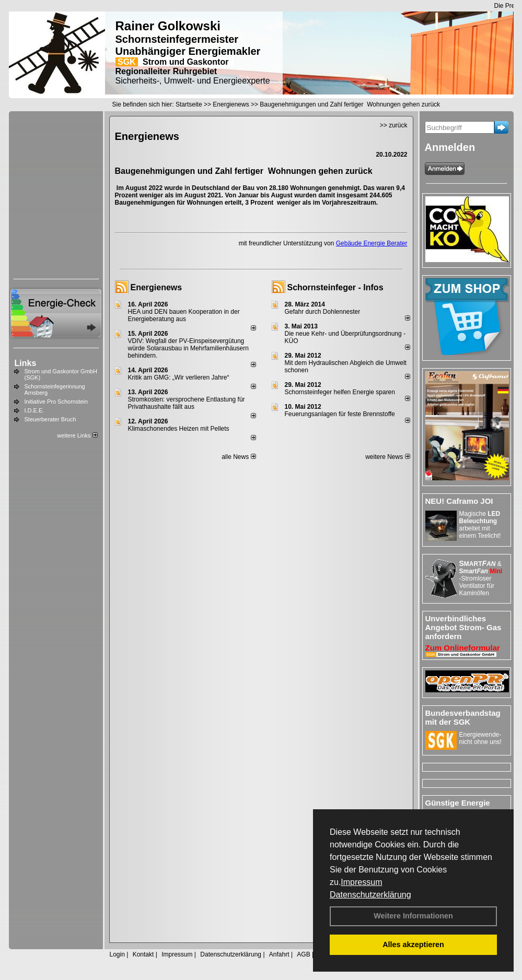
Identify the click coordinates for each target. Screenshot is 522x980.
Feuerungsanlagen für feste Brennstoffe (340, 414)
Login (117, 954)
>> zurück (394, 125)
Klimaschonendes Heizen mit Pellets (179, 429)
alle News (239, 457)
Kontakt (143, 954)
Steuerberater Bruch (50, 419)
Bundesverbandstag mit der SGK (463, 717)
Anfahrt (279, 954)
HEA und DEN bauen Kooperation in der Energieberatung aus (184, 315)
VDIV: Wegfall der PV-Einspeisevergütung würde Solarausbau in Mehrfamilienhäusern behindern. (188, 348)
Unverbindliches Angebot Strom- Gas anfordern (463, 627)
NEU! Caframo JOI (459, 501)
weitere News (387, 457)
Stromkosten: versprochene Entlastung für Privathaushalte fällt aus (187, 403)
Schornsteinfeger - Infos (335, 287)
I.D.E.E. (34, 410)
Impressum (361, 882)
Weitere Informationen (413, 916)
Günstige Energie (458, 803)
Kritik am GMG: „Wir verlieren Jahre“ (179, 377)
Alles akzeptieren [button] (413, 944)
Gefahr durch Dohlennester (323, 312)
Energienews (156, 287)
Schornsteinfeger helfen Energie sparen (340, 392)
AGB (303, 954)
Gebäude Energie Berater (372, 243)
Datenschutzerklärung (370, 895)
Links (26, 363)
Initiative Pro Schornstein (56, 402)
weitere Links (77, 435)
